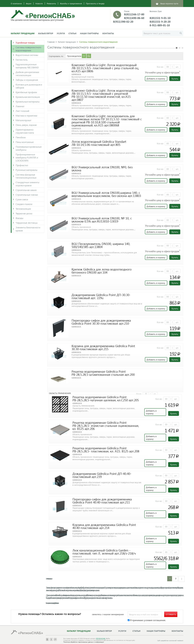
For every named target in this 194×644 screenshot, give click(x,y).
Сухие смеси (22, 199)
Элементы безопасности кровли (28, 229)
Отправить (171, 614)
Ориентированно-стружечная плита (25, 131)
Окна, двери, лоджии (26, 125)
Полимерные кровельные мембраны (28, 148)
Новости (39, 3)
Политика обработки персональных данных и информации (84, 642)
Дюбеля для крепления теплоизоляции (27, 74)
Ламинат (20, 106)
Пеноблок (21, 137)
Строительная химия (26, 190)
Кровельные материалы (28, 102)
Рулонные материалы (26, 170)
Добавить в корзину (156, 79)
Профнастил (22, 165)
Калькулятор (46, 33)
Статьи (72, 33)
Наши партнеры (89, 33)
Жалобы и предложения (71, 3)
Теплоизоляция (23, 209)
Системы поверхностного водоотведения (28, 49)
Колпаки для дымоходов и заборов (29, 86)
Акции (29, 3)
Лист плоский (22, 111)
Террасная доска (24, 213)
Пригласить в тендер (95, 3)
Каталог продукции (23, 33)
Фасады (20, 218)
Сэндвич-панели (24, 204)
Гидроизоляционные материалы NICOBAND (27, 66)
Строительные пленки (27, 195)
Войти (108, 638)
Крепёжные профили (26, 92)
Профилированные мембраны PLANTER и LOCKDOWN (27, 157)
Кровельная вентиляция (28, 97)
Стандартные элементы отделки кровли (27, 184)
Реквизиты (51, 3)
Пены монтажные (25, 142)
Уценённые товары (25, 43)
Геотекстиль (22, 60)
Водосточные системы (27, 55)
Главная (51, 42)
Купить (175, 79)
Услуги (61, 33)
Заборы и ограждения (27, 80)
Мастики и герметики (26, 116)
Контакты (108, 33)
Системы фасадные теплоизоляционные (26, 176)
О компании (16, 3)
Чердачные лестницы (27, 223)
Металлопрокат (24, 120)
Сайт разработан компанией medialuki (170, 640)
